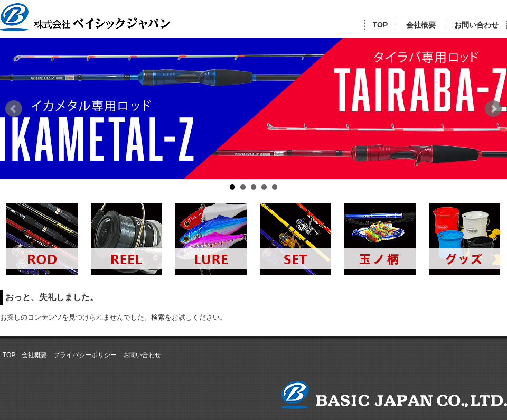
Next (493, 109)
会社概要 (421, 25)
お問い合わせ (476, 25)
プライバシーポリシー (85, 355)
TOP (381, 25)
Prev (14, 109)
